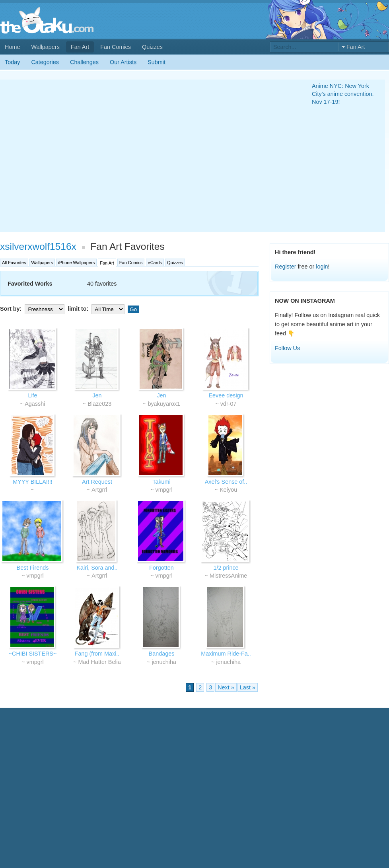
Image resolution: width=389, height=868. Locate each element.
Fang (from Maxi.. (97, 654)
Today (12, 62)
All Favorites (14, 263)
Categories (45, 62)
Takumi (161, 482)
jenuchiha (164, 662)
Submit (157, 62)
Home (12, 47)
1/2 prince (226, 568)
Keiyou (228, 490)
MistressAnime (228, 576)
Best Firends (33, 568)
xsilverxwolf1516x (38, 246)
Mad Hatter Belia (100, 662)
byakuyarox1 (164, 404)
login (322, 267)
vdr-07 (229, 404)
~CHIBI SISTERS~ (33, 654)
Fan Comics (116, 47)
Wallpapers (45, 47)
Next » (226, 687)
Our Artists (123, 62)
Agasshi (35, 404)
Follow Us (287, 348)
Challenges (84, 62)
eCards (155, 263)
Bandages (162, 654)
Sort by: (33, 309)
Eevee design (226, 395)
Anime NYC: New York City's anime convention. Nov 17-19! (343, 94)
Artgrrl (99, 490)
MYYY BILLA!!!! (33, 482)
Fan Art (80, 47)
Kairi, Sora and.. (97, 568)
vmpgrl (164, 490)
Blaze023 (99, 404)
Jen (97, 395)
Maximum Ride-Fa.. (226, 654)
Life (32, 395)
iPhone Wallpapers (76, 263)
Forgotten (161, 568)
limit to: (97, 309)
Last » (248, 687)
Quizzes (152, 47)
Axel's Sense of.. (226, 482)
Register (286, 267)
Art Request (97, 482)
